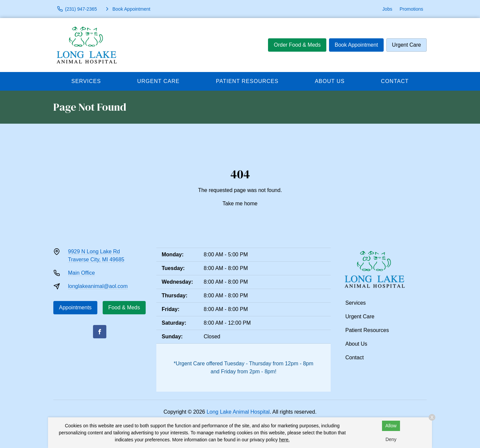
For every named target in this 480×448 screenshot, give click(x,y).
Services (86, 81)
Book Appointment (356, 45)
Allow (391, 426)
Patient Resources (247, 81)
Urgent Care (406, 45)
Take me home (240, 203)
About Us (330, 81)
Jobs (387, 9)
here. (284, 440)
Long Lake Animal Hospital (238, 412)
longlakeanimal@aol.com (98, 286)
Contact (395, 81)
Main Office (81, 273)
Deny (391, 439)
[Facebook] (100, 332)
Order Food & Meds (297, 45)
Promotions (411, 9)
